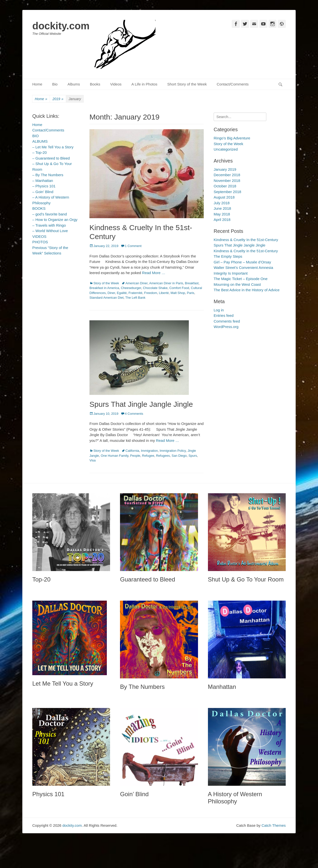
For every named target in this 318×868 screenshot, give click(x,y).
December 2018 (227, 175)
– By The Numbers (48, 175)
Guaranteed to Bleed (148, 579)
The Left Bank (135, 298)
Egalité (122, 293)
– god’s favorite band (50, 214)
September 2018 (227, 192)
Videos (116, 84)
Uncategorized (226, 149)
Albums (74, 84)
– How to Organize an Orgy (55, 220)
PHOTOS (40, 242)
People (135, 456)
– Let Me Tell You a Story (53, 147)
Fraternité (135, 293)
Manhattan (222, 687)
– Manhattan (43, 181)
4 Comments (134, 414)
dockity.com (61, 26)
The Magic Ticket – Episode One (241, 279)
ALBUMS (40, 141)
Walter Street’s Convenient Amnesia (243, 268)
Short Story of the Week (187, 84)
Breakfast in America (104, 288)
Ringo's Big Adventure (232, 138)
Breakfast (192, 283)
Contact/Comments (233, 84)
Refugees (163, 456)
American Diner (137, 283)
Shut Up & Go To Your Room (246, 579)
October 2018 (225, 186)
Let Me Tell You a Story (63, 683)
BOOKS (39, 208)
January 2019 (225, 169)
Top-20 (41, 579)
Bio (55, 84)
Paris (191, 293)
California (132, 451)
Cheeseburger (131, 288)
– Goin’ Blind (43, 192)
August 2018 (224, 197)
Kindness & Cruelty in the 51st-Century (246, 251)
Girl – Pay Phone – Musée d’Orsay (242, 262)
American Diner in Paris (166, 283)
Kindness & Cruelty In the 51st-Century (246, 240)
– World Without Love (50, 231)
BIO (36, 136)
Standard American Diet (106, 298)
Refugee (148, 456)
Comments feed (227, 321)
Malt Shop (178, 293)
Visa (93, 460)
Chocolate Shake (155, 288)
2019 (58, 99)
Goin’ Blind (134, 794)
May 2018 (222, 214)
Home (37, 84)
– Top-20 (40, 152)
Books (95, 84)
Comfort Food (179, 288)
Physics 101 (48, 794)
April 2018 (222, 220)
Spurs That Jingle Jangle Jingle (141, 404)
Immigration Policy (173, 451)
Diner (111, 293)
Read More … (154, 273)
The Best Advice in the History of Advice (247, 290)
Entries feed (224, 315)
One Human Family (115, 456)
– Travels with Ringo (49, 225)
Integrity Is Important (231, 273)
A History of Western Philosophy (235, 798)
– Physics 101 (44, 186)
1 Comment (133, 246)
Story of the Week (106, 283)
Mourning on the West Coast (237, 284)
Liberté (164, 293)
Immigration (149, 451)
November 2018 (227, 181)
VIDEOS (39, 236)
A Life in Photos (144, 84)
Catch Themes (274, 825)
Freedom (151, 293)
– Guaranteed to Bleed (51, 158)
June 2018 (222, 208)
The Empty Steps (228, 256)
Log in (219, 310)
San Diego (179, 456)
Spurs (193, 456)
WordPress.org (226, 327)
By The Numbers (142, 687)
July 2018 (222, 203)
